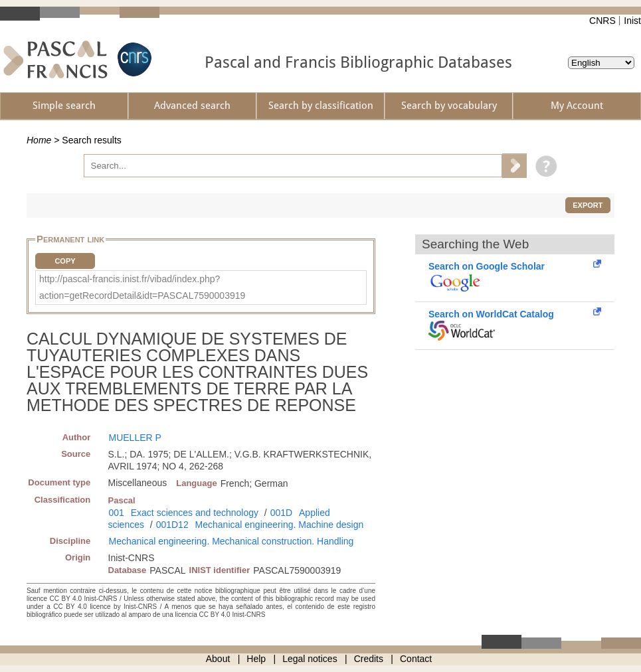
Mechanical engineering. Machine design (280, 525)
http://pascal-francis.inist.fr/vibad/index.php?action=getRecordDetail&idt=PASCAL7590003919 (142, 287)
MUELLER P (135, 438)
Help (256, 659)
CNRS (602, 21)
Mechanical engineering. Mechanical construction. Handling (231, 541)
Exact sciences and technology (195, 513)
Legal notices (310, 659)
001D (281, 513)
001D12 (172, 525)
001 (117, 513)
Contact (416, 659)
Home (39, 140)
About (218, 659)
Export (588, 205)
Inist (632, 21)
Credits (369, 659)
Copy (65, 261)
